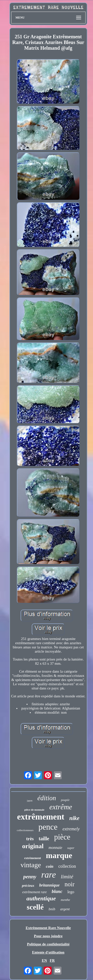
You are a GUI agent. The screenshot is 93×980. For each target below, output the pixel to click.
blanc (57, 891)
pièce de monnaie (34, 810)
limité (67, 877)
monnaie (55, 848)
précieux (28, 886)
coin (50, 866)
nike (74, 818)
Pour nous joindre (48, 936)
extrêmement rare (35, 892)
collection (67, 866)
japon (30, 801)
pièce (62, 837)
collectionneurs (25, 830)
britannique (49, 885)
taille (44, 839)
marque (59, 855)
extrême (61, 807)
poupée (65, 800)
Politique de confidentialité (48, 944)
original (33, 846)
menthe (65, 900)
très (30, 839)
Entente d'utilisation (48, 952)
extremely (71, 829)
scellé (35, 907)
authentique (41, 898)
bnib (52, 909)
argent (65, 909)
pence (48, 827)
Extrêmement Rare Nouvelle (48, 928)
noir (69, 884)
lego (71, 892)
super (71, 848)
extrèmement (33, 858)
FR (52, 960)
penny (30, 877)
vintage (31, 865)
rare (48, 875)
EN (44, 960)
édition (47, 798)
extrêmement (41, 817)
